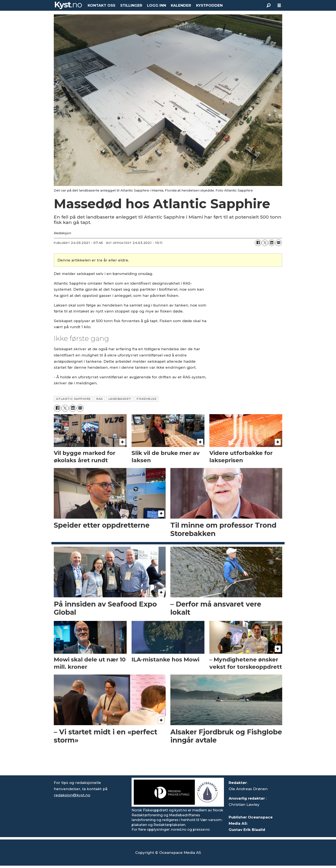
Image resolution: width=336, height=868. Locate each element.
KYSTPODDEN (209, 5)
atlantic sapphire (73, 399)
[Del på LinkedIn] (272, 243)
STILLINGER (131, 5)
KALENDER (181, 5)
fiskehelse (146, 399)
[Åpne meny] (279, 5)
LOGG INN (157, 5)
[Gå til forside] (68, 5)
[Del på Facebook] (258, 243)
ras (100, 399)
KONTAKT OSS (101, 5)
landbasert (120, 399)
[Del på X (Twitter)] (265, 243)
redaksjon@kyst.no (72, 795)
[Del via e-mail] (279, 243)
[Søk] (268, 5)
